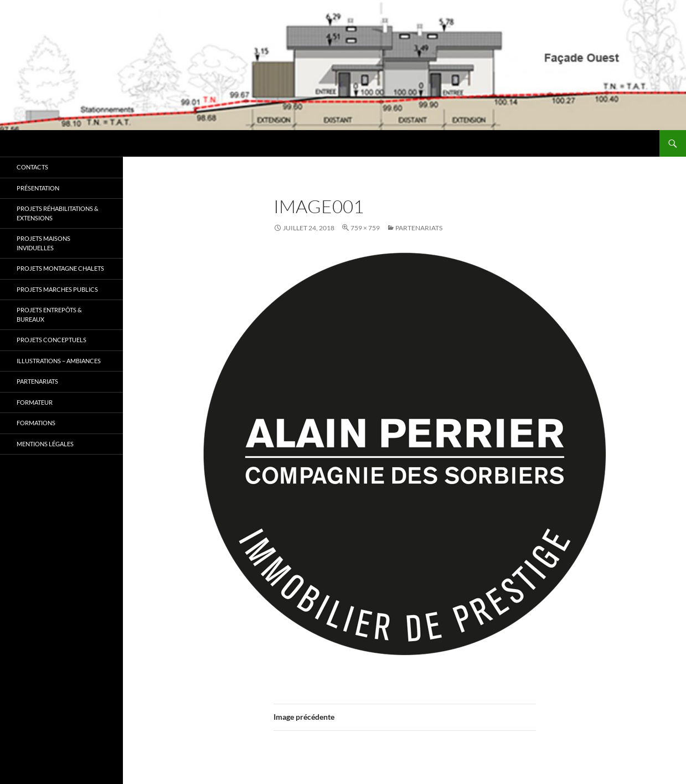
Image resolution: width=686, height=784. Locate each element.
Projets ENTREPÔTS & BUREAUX (49, 314)
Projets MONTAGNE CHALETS (60, 268)
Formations (36, 423)
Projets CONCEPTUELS (51, 340)
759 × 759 (365, 228)
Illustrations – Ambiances (59, 361)
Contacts (32, 167)
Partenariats (419, 228)
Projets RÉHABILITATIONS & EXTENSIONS (58, 213)
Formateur (35, 402)
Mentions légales (45, 444)
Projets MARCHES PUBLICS (57, 289)
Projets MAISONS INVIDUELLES (43, 243)
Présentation (38, 188)
